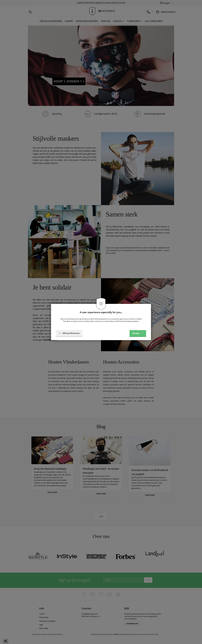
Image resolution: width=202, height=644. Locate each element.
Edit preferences (69, 333)
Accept (138, 333)
